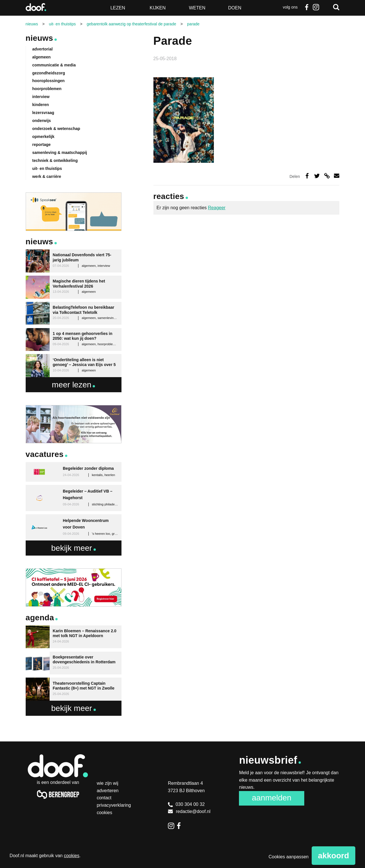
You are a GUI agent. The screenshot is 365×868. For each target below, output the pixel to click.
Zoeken (336, 7)
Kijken (158, 8)
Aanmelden (272, 798)
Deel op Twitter (317, 176)
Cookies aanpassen (289, 857)
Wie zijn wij (108, 783)
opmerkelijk (43, 137)
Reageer (217, 208)
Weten (197, 8)
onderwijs (41, 121)
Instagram (316, 7)
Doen (235, 8)
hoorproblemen (47, 89)
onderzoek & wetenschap (56, 129)
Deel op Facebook (307, 176)
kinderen (40, 105)
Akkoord (333, 856)
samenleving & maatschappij (60, 153)
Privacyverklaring (114, 805)
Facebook (307, 7)
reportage (41, 145)
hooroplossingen (48, 81)
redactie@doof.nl (189, 811)
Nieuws (39, 38)
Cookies (104, 813)
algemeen (41, 57)
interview (41, 97)
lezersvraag (43, 113)
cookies (72, 856)
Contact (104, 798)
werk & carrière (47, 176)
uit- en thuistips (47, 168)
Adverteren (108, 791)
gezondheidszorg (49, 73)
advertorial (42, 49)
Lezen (118, 8)
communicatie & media (54, 65)
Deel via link (327, 176)
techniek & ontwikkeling (55, 160)
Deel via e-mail (337, 176)
